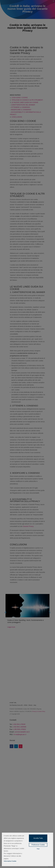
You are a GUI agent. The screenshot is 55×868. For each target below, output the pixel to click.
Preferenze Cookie (38, 845)
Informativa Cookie (10, 861)
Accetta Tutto (38, 838)
